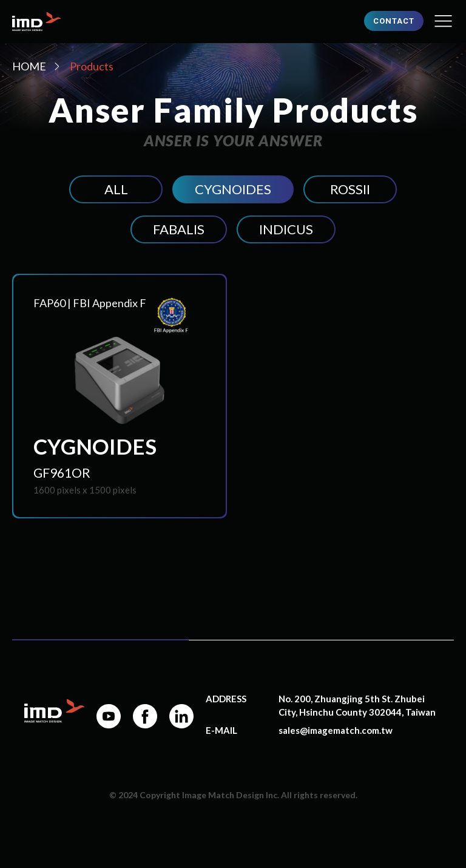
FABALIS (179, 229)
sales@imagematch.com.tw (336, 730)
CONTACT (394, 21)
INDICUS (286, 229)
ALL (116, 189)
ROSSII (350, 189)
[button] (443, 22)
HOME (29, 66)
